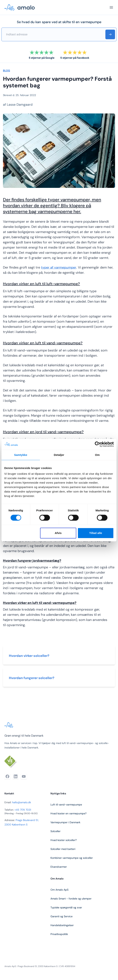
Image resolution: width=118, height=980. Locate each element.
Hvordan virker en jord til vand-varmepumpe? (43, 432)
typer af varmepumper (59, 267)
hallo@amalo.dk (22, 802)
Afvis (58, 533)
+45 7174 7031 (23, 810)
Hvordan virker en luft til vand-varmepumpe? (43, 343)
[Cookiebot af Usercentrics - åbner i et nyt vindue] (97, 444)
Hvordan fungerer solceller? (32, 678)
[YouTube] (24, 776)
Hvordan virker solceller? (29, 656)
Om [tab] (97, 455)
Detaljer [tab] (59, 455)
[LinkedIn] (16, 776)
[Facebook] (7, 776)
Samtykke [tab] (21, 455)
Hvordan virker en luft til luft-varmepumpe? (41, 284)
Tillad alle (96, 533)
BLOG (6, 71)
